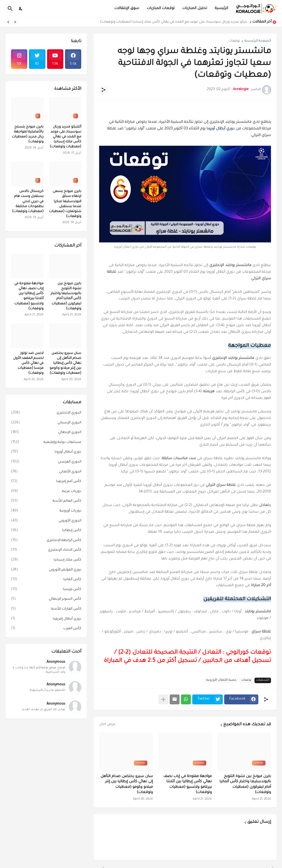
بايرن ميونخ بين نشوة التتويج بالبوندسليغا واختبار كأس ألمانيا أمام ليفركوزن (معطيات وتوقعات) (245, 785)
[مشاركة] (104, 90)
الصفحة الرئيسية (258, 41)
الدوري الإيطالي (46, 433)
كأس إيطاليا (46, 531)
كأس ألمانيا (46, 580)
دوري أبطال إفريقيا (46, 619)
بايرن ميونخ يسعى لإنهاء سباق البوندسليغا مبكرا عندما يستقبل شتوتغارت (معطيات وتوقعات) (65, 204)
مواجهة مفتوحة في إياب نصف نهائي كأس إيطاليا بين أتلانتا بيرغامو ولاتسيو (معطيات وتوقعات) (188, 785)
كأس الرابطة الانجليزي (46, 541)
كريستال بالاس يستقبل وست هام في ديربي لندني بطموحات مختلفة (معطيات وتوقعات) (28, 202)
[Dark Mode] (21, 9)
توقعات (234, 41)
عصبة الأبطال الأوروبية (221, 680)
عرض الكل (107, 724)
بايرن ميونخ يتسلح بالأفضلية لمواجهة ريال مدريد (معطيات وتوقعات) (28, 135)
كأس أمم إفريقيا (46, 482)
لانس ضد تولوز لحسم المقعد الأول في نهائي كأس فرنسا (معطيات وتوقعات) (28, 363)
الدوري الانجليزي (46, 413)
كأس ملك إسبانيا (46, 560)
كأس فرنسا (46, 590)
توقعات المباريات (161, 8)
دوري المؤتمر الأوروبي (46, 570)
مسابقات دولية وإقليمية (46, 443)
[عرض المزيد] (163, 699)
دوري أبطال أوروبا (221, 129)
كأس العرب (46, 629)
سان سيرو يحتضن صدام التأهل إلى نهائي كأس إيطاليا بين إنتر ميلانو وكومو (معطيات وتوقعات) (127, 785)
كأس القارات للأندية (46, 609)
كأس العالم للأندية (46, 501)
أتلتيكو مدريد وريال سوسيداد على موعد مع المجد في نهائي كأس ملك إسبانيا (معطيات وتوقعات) (172, 22)
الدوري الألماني (46, 472)
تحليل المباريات (195, 8)
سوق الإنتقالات (127, 8)
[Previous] (15, 22)
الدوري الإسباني (46, 423)
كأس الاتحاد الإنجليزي (46, 550)
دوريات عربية (46, 492)
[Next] (8, 22)
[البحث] (10, 9)
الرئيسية (221, 8)
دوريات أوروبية (46, 511)
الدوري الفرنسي (46, 462)
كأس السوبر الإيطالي (46, 599)
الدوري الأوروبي (46, 521)
